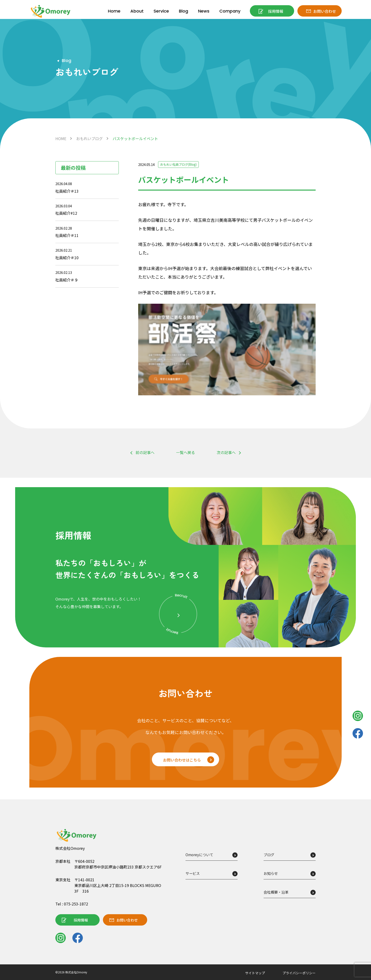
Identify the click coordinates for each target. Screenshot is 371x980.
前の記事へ (145, 452)
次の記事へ (226, 452)
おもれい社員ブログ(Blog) (180, 165)
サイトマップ (255, 973)
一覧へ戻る (185, 453)
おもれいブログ (89, 138)
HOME (61, 138)
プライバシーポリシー (299, 973)
